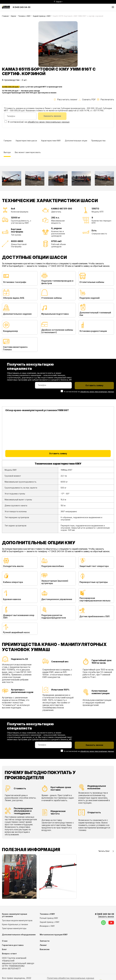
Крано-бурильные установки (15, 925)
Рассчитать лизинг (66, 99)
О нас (5, 941)
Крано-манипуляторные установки (15, 915)
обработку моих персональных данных (49, 122)
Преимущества (98, 141)
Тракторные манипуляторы (14, 929)
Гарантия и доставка (13, 945)
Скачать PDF (87, 99)
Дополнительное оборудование (19, 935)
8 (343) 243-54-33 (22, 7)
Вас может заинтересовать (28, 152)
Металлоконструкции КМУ (54, 935)
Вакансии (45, 950)
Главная (5, 16)
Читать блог (106, 851)
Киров (13, 16)
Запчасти (45, 941)
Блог (4, 950)
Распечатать (106, 99)
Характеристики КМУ (51, 141)
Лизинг (43, 945)
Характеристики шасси (26, 141)
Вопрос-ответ (9, 954)
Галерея (8, 141)
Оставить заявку (58, 454)
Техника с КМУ (24, 16)
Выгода (7, 152)
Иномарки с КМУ (47, 926)
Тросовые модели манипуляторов (17, 921)
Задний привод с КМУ (42, 16)
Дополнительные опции (76, 141)
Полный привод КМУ (49, 918)
